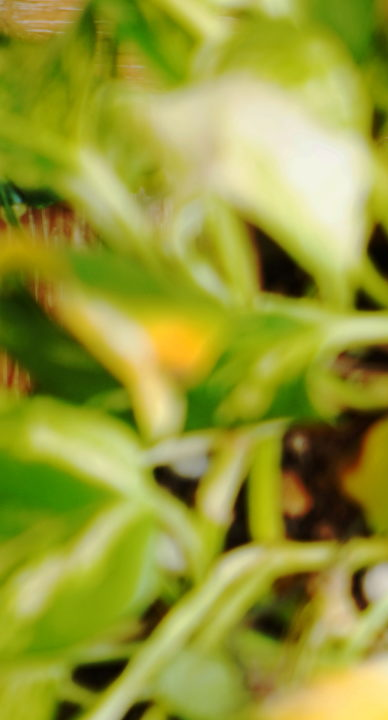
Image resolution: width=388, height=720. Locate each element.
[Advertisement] (194, 194)
